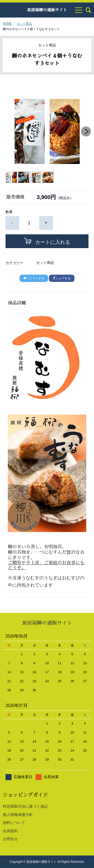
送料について (14, 823)
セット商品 (24, 24)
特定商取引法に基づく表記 (25, 806)
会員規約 (10, 831)
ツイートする (34, 278)
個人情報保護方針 (18, 815)
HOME (7, 24)
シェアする (62, 278)
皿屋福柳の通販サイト (47, 10)
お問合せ (10, 839)
